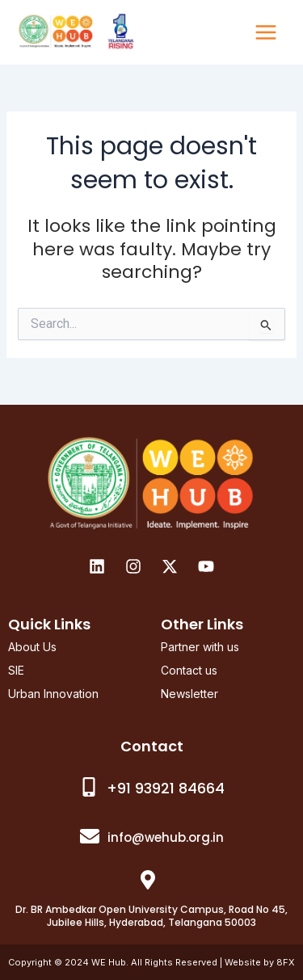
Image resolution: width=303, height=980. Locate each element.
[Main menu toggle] (266, 32)
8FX (286, 962)
